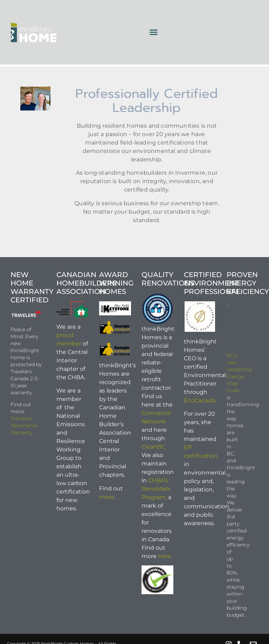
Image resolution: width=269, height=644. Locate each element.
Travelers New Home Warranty (24, 425)
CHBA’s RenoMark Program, (156, 489)
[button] (153, 32)
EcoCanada (200, 400)
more (107, 497)
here (164, 556)
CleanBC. (154, 447)
